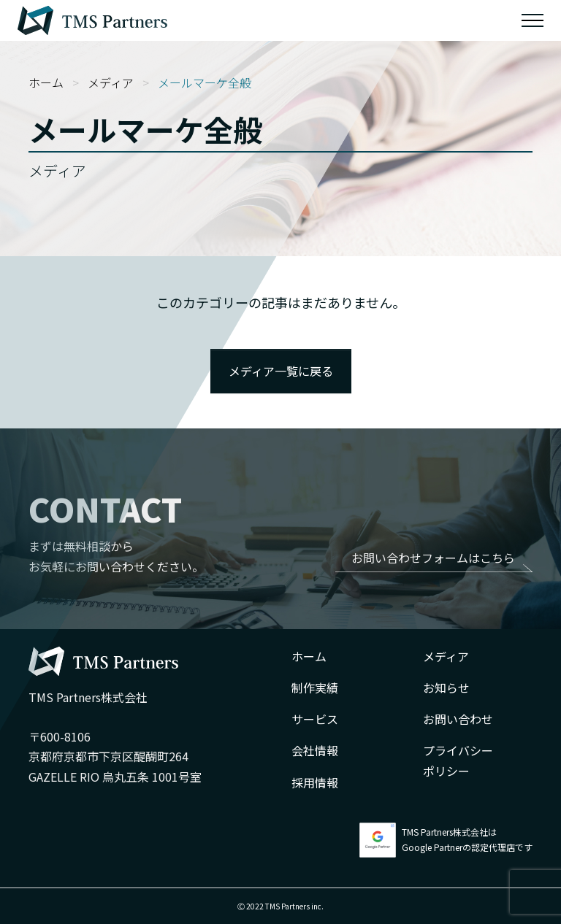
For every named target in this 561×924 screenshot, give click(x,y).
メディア (111, 82)
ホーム (46, 82)
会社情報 (315, 750)
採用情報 (315, 782)
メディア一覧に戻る (281, 371)
